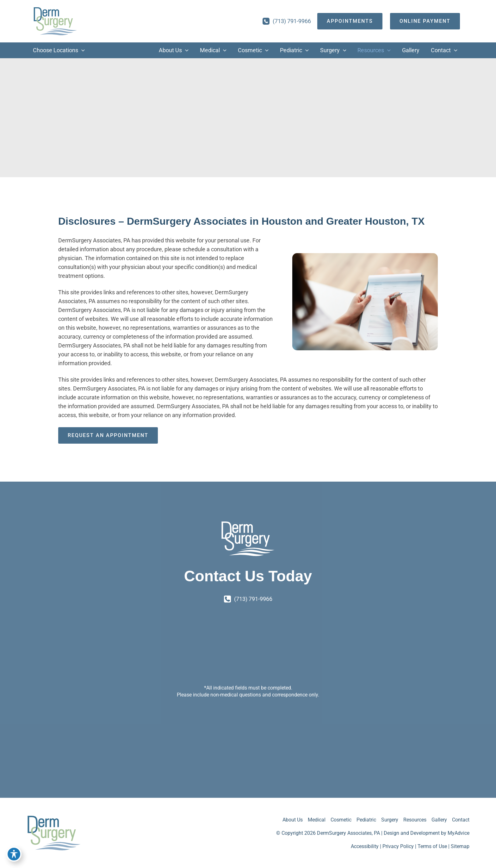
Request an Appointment (108, 435)
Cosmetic (341, 820)
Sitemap (460, 846)
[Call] (287, 21)
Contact (461, 820)
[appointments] (350, 21)
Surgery (390, 820)
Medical (317, 820)
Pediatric (366, 820)
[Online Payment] (425, 21)
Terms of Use (432, 846)
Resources (415, 820)
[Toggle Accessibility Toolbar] (14, 854)
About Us (293, 820)
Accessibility (365, 846)
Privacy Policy (398, 846)
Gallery (439, 820)
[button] (81, 50)
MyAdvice (459, 833)
